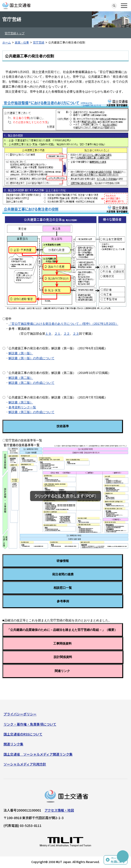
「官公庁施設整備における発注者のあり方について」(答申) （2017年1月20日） (63, 324)
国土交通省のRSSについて (23, 734)
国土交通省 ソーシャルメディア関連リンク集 (38, 754)
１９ (48, 334)
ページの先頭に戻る (118, 860)
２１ (57, 334)
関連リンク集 (13, 744)
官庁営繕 (39, 43)
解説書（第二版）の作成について (31, 383)
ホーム (7, 43)
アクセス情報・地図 (59, 810)
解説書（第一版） (21, 353)
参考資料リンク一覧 (22, 407)
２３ (76, 334)
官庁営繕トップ (15, 33)
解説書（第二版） (21, 378)
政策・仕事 (22, 43)
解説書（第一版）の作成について (31, 358)
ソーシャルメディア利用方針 (25, 764)
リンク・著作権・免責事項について (30, 724)
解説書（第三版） (21, 402)
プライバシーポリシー (20, 714)
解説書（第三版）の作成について (31, 412)
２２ (67, 334)
